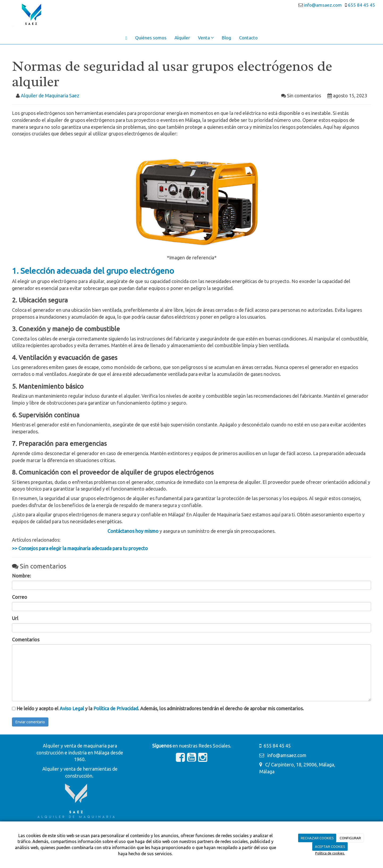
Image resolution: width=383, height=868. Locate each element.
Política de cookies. (330, 853)
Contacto (248, 38)
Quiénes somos (151, 38)
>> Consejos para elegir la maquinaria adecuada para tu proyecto (80, 548)
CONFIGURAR (350, 838)
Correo (20, 597)
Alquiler (182, 38)
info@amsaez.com (324, 5)
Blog (226, 38)
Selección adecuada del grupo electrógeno (97, 271)
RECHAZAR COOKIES (317, 838)
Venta (206, 38)
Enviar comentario (30, 722)
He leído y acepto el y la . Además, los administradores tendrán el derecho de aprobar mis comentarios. (160, 708)
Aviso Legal (72, 708)
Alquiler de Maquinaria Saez (50, 95)
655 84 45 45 (361, 5)
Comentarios (26, 639)
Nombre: (21, 576)
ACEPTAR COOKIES (330, 846)
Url (15, 618)
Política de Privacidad (116, 708)
